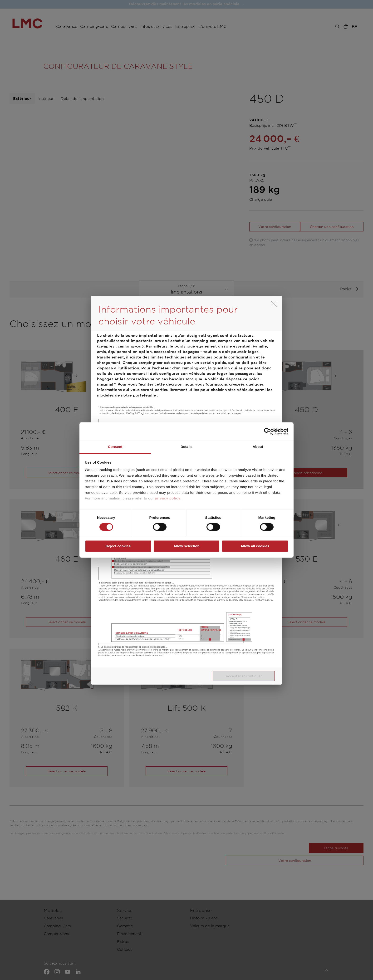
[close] (274, 304)
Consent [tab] (115, 447)
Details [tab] (186, 447)
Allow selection (186, 546)
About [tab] (258, 447)
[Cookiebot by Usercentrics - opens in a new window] (267, 431)
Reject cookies (118, 546)
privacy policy (168, 498)
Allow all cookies (255, 546)
